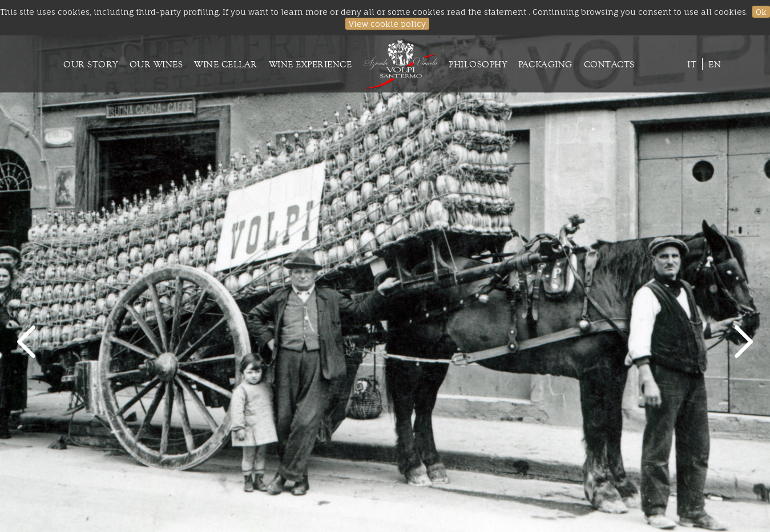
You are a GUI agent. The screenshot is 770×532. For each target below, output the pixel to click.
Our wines (156, 64)
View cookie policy (387, 24)
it (692, 64)
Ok (761, 12)
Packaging (545, 64)
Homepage (400, 64)
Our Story (91, 64)
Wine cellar (226, 64)
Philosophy (478, 64)
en (715, 64)
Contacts (609, 64)
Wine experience (311, 64)
